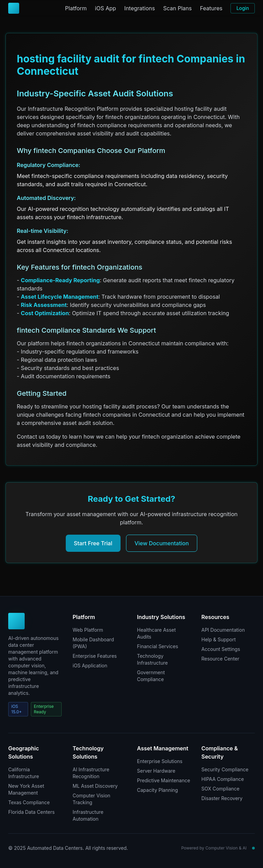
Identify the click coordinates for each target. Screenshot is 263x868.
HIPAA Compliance (223, 779)
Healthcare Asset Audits (156, 633)
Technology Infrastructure (152, 659)
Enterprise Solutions (160, 761)
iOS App (105, 8)
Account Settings (221, 649)
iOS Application (90, 665)
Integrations (140, 8)
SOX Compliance (220, 789)
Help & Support (218, 639)
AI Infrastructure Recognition (91, 773)
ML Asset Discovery (95, 786)
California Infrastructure (24, 773)
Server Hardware (156, 771)
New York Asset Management (26, 789)
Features (211, 8)
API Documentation (223, 630)
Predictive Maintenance (164, 780)
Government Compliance (151, 676)
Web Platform (88, 630)
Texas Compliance (29, 802)
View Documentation (162, 543)
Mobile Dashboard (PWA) (93, 643)
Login (243, 8)
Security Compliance (225, 769)
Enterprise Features (95, 656)
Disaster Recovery (222, 798)
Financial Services (158, 646)
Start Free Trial (93, 543)
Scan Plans (177, 8)
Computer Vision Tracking (91, 799)
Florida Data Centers (32, 812)
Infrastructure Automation (88, 815)
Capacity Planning (158, 790)
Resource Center (220, 659)
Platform (76, 8)
